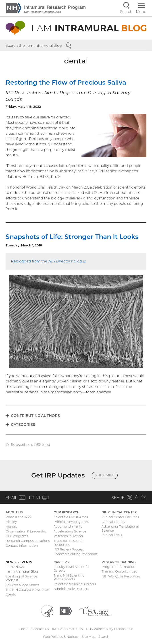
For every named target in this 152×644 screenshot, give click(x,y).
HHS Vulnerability (110, 629)
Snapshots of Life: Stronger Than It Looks (72, 237)
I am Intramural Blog (22, 571)
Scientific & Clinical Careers (75, 584)
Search (104, 637)
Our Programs (17, 536)
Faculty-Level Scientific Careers (71, 569)
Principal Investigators (71, 522)
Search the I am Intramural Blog (34, 45)
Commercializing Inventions (76, 554)
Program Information (118, 567)
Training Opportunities (119, 571)
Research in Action (68, 536)
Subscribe (105, 475)
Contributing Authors (35, 416)
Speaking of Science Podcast (21, 578)
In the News (15, 567)
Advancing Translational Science (120, 528)
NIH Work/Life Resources (121, 576)
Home (24, 629)
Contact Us (40, 629)
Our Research (67, 512)
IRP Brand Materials (67, 629)
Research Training (119, 562)
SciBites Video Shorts (22, 585)
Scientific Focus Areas (71, 517)
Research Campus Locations (28, 541)
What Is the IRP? (19, 517)
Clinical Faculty (113, 522)
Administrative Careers (71, 589)
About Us (14, 512)
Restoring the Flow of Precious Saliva (66, 82)
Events (11, 594)
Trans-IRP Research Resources (69, 543)
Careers (61, 562)
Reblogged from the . (48, 261)
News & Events (19, 562)
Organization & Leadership (26, 531)
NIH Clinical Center (119, 512)
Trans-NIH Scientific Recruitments (69, 577)
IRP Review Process (69, 549)
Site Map (88, 637)
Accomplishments (68, 526)
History (11, 522)
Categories (23, 425)
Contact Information (22, 546)
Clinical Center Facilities (120, 517)
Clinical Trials (112, 535)
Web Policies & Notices (61, 637)
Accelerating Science (70, 531)
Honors (11, 526)
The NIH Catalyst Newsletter (27, 590)
